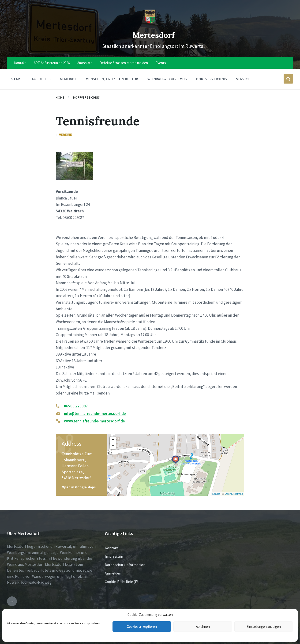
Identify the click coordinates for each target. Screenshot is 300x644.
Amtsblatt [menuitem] (85, 63)
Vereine (66, 135)
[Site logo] (150, 22)
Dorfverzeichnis (87, 97)
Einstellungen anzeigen (264, 627)
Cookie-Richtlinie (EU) (123, 582)
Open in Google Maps (79, 487)
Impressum (114, 556)
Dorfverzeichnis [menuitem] (212, 79)
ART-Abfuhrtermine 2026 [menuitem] (52, 63)
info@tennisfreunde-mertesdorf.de (95, 414)
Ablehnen (203, 627)
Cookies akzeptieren (142, 627)
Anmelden (113, 573)
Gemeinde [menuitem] (68, 79)
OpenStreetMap (234, 494)
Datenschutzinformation (125, 565)
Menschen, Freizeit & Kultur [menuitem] (112, 79)
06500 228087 (76, 406)
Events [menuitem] (161, 63)
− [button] (113, 446)
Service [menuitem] (243, 79)
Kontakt (112, 548)
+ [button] (113, 440)
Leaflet (216, 494)
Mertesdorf (154, 33)
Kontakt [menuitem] (20, 63)
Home (60, 97)
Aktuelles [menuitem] (41, 79)
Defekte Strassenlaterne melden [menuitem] (124, 63)
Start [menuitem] (17, 79)
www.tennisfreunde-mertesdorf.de (94, 421)
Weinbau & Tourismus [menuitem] (167, 79)
